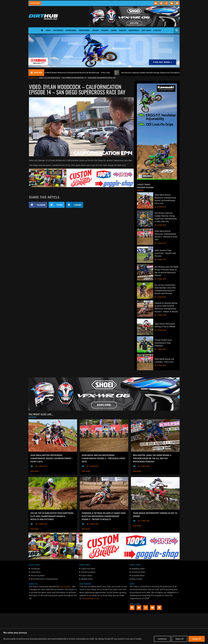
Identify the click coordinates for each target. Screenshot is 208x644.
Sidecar (123, 30)
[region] (104, 636)
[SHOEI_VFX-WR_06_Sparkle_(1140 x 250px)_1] (134, 26)
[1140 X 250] (104, 67)
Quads (114, 30)
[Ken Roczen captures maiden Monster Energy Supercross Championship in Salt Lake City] (145, 219)
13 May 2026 (160, 330)
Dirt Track (146, 30)
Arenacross (84, 30)
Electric (157, 30)
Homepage (33, 78)
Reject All (180, 639)
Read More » (40, 471)
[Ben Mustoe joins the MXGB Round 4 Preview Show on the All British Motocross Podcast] (145, 273)
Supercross (71, 30)
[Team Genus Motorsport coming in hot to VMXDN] (145, 327)
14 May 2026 (160, 207)
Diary (48, 30)
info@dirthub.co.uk (90, 598)
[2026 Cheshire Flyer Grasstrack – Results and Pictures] (145, 255)
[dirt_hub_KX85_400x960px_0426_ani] (157, 179)
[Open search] (177, 30)
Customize (162, 639)
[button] (38, 205)
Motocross (58, 30)
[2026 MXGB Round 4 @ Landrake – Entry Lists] (145, 362)
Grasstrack (134, 30)
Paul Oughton (65, 587)
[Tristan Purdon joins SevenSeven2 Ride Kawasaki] (145, 344)
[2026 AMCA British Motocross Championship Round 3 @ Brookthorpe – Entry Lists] (145, 200)
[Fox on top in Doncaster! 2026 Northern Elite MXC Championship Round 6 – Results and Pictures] (145, 291)
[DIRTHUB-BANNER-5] (81, 186)
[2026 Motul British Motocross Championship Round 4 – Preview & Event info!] (145, 237)
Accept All (197, 639)
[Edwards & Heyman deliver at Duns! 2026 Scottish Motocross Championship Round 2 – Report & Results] (145, 309)
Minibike (105, 30)
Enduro (95, 30)
